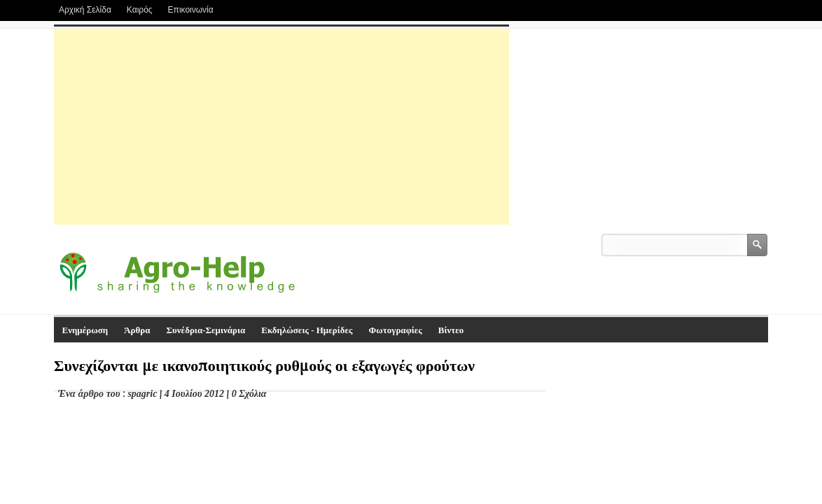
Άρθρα (137, 330)
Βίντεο (451, 330)
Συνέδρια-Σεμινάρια (206, 330)
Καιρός (140, 10)
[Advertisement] (281, 127)
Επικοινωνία (191, 10)
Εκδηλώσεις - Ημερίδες (307, 330)
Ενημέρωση (85, 330)
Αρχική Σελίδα (85, 10)
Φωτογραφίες (396, 330)
